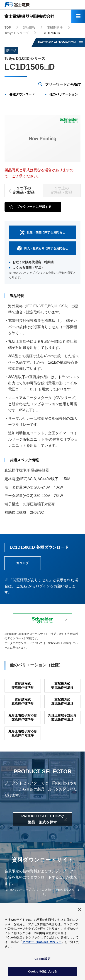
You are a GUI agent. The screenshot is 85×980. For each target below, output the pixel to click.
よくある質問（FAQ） (28, 268)
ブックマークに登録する (34, 207)
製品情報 (29, 27)
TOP (8, 27)
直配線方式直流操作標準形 (23, 701)
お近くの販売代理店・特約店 (33, 262)
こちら (22, 586)
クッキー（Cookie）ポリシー (42, 943)
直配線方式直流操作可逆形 (62, 701)
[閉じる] (80, 911)
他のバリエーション (64, 94)
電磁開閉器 (55, 27)
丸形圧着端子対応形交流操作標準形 (23, 717)
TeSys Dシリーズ (17, 33)
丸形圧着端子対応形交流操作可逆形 (62, 717)
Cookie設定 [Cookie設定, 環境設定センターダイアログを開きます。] (42, 960)
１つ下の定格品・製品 (24, 190)
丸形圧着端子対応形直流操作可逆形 (23, 733)
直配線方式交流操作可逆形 (62, 686)
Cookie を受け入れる (42, 973)
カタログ (22, 563)
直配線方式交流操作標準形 (23, 686)
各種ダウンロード (22, 94)
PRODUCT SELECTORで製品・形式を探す (42, 819)
